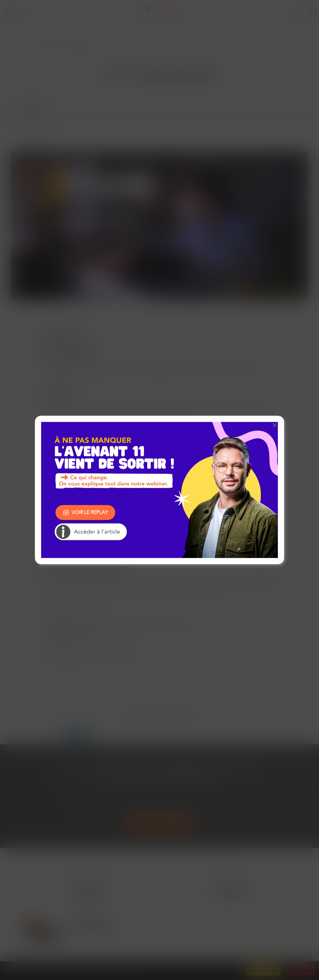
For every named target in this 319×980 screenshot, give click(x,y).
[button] (275, 425)
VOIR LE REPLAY (85, 512)
